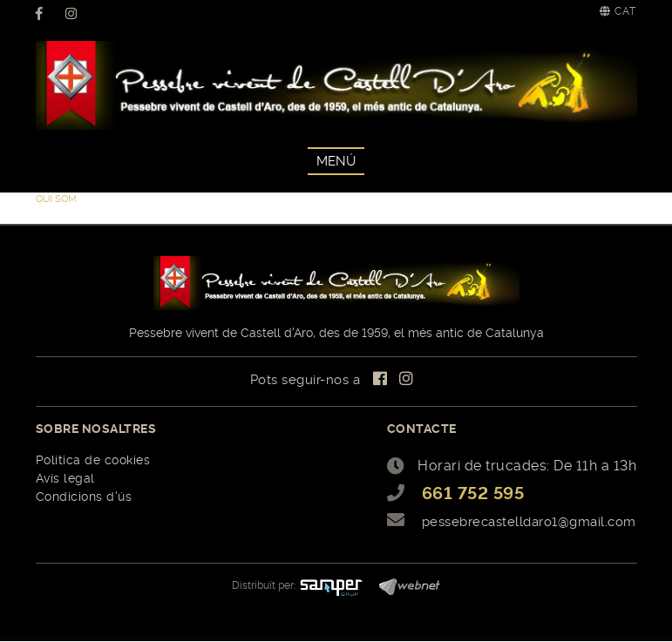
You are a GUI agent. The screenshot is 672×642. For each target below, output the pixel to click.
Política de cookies (93, 460)
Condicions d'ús (84, 497)
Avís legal (65, 478)
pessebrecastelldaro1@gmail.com (529, 522)
